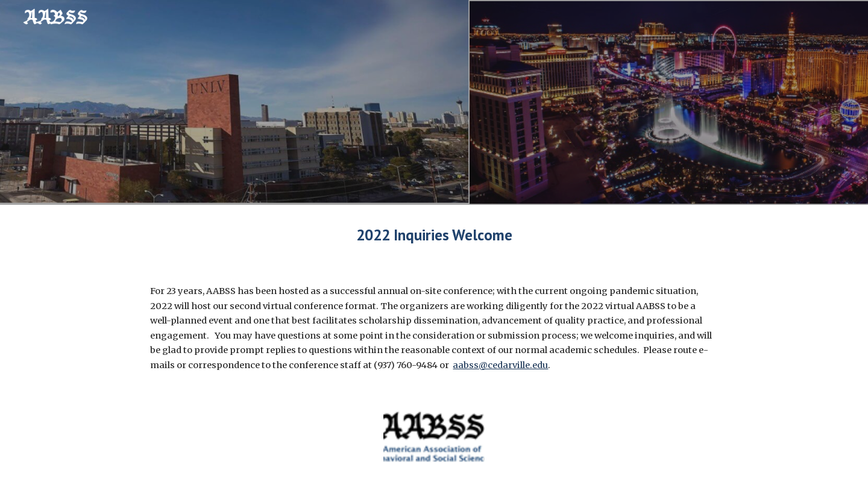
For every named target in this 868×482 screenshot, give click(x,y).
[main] (434, 235)
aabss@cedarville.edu (500, 365)
